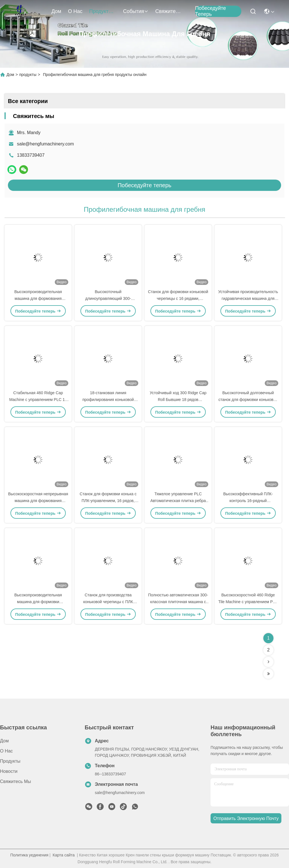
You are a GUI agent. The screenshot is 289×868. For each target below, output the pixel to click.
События (136, 11)
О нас (75, 11)
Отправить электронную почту (246, 818)
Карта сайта (64, 855)
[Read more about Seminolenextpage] (268, 662)
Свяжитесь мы (169, 11)
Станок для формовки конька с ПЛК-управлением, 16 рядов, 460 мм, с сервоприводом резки (108, 501)
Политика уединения (29, 855)
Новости (9, 771)
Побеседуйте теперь (210, 11)
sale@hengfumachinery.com (45, 144)
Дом (56, 11)
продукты (103, 11)
